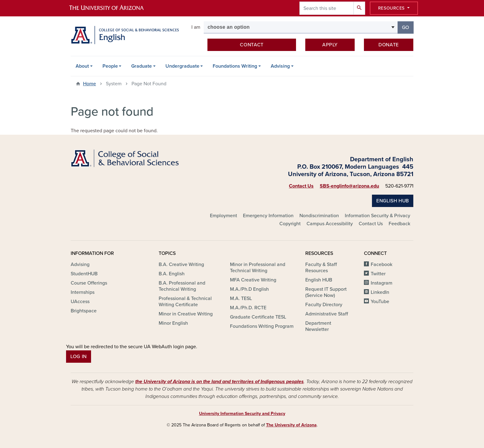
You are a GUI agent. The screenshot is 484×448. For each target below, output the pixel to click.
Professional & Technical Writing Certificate (185, 302)
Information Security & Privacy (378, 216)
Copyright (290, 224)
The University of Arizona (291, 425)
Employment (223, 216)
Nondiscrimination (319, 216)
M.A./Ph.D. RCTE (248, 308)
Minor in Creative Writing (186, 314)
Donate (389, 45)
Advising (280, 66)
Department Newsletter (318, 326)
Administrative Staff (327, 314)
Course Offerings (89, 283)
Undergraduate (182, 66)
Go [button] (408, 27)
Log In (79, 357)
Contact (252, 45)
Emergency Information (268, 216)
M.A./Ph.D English (249, 289)
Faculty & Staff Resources (321, 268)
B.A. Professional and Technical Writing (182, 286)
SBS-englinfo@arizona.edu (349, 186)
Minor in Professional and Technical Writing (258, 268)
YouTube (380, 302)
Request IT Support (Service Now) (326, 292)
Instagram (382, 283)
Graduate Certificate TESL (258, 317)
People (110, 66)
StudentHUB (84, 274)
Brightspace (84, 311)
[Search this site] (327, 8)
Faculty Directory (324, 305)
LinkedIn (380, 292)
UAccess (80, 302)
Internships (83, 292)
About (82, 66)
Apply (330, 45)
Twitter (378, 274)
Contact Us (301, 186)
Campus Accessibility (330, 224)
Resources (392, 8)
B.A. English (172, 274)
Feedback (399, 224)
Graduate (142, 66)
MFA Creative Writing (253, 280)
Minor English (173, 323)
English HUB (393, 201)
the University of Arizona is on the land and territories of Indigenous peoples (219, 382)
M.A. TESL (241, 298)
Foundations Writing (235, 66)
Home (90, 84)
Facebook (382, 264)
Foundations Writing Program (262, 326)
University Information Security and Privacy (242, 414)
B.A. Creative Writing (181, 264)
